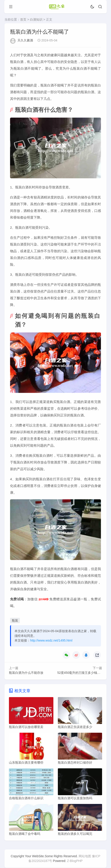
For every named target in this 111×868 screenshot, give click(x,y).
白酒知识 (36, 19)
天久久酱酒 (25, 40)
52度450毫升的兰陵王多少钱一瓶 (81, 673)
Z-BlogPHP (75, 861)
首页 (23, 19)
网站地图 (85, 856)
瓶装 (15, 620)
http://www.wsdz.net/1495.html (51, 640)
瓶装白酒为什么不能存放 (26, 673)
